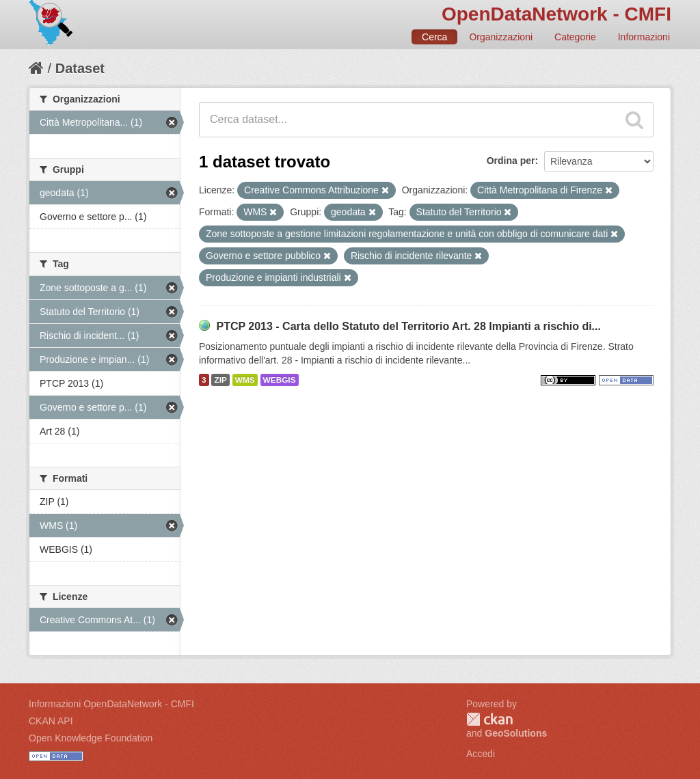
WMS (245, 380)
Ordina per (511, 161)
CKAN (489, 719)
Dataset (80, 68)
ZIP (220, 380)
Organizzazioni (501, 37)
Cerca (434, 37)
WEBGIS (280, 380)
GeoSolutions (516, 733)
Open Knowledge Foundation (91, 738)
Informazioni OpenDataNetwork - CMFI (111, 704)
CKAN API (51, 721)
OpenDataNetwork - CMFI (556, 14)
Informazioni (644, 37)
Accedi (481, 754)
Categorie (575, 37)
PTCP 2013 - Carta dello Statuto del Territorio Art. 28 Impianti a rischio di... (408, 326)
